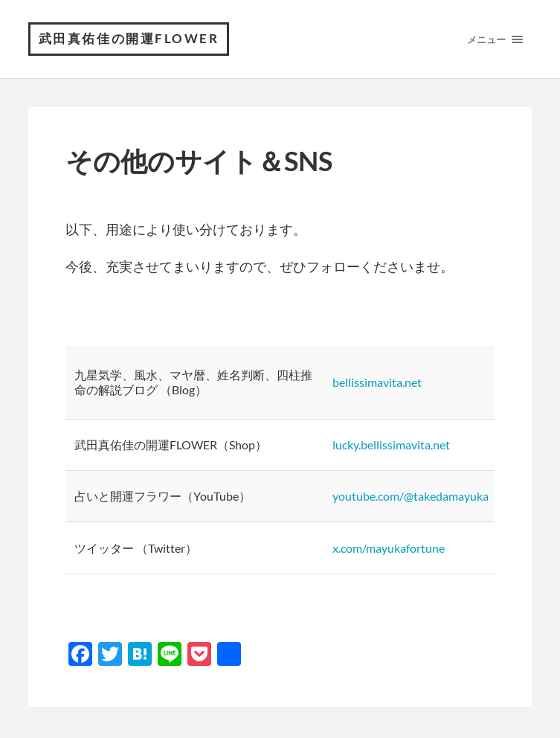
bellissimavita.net (377, 385)
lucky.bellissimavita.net (391, 447)
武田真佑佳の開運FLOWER (133, 41)
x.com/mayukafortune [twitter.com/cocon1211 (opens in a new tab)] (389, 551)
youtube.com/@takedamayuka (411, 500)
